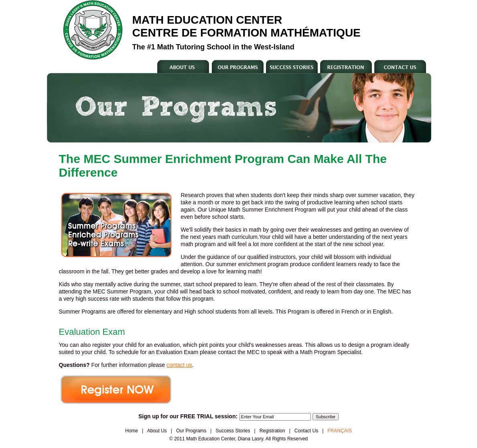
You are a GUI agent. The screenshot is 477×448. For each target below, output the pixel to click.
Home (132, 431)
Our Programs (191, 431)
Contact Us (306, 431)
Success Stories (233, 431)
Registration (272, 431)
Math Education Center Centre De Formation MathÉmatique (247, 26)
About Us (157, 431)
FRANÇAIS (340, 431)
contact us (179, 365)
